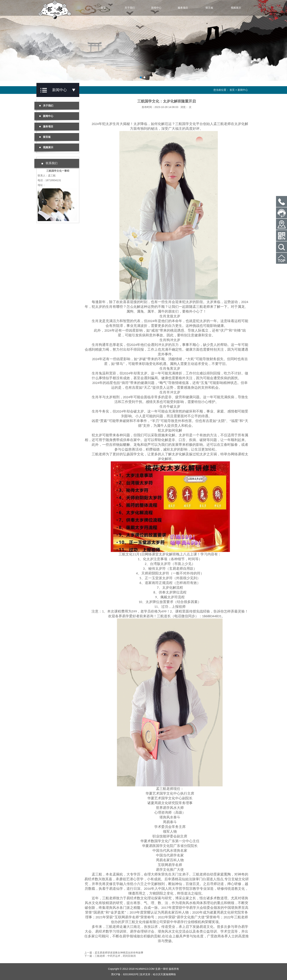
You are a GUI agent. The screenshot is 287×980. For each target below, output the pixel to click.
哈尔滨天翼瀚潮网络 (164, 974)
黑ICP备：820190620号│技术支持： (132, 974)
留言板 (209, 8)
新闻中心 (156, 8)
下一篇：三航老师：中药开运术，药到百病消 (110, 956)
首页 (103, 8)
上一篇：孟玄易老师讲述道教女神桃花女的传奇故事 (114, 953)
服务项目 (183, 8)
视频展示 (236, 8)
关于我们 (130, 8)
